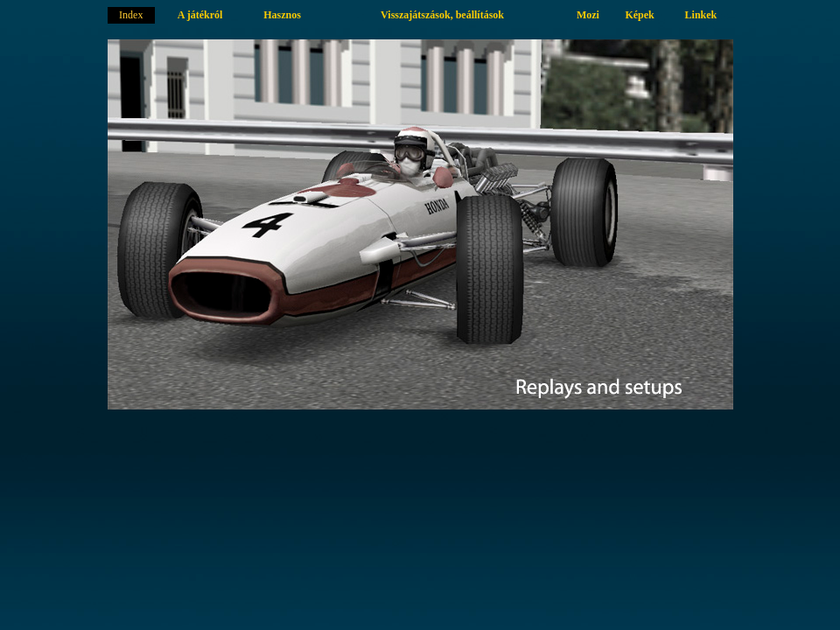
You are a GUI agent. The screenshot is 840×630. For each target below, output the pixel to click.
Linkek (701, 15)
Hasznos (282, 15)
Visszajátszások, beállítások (442, 15)
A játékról (200, 15)
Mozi (588, 15)
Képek (639, 15)
